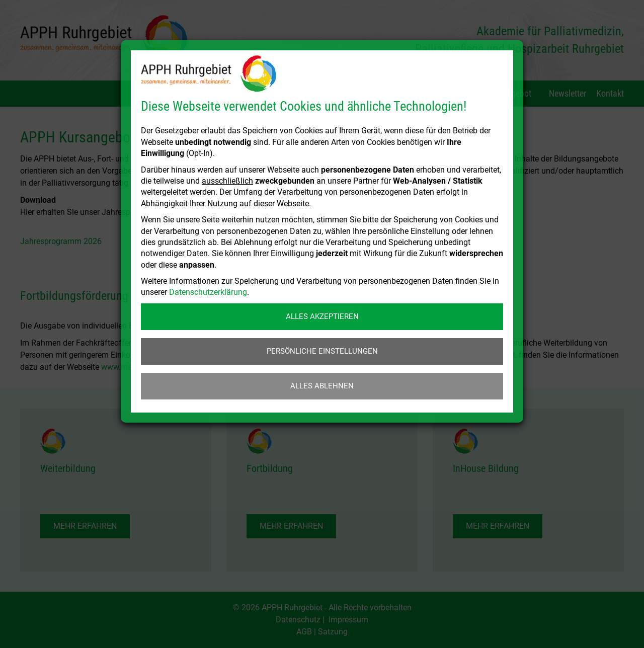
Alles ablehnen (322, 386)
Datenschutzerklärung (208, 292)
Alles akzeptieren (322, 316)
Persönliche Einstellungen (322, 351)
